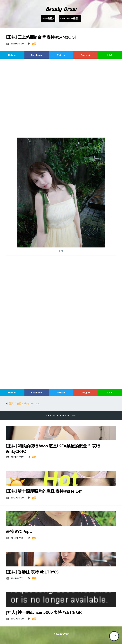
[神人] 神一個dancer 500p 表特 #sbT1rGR (44, 612)
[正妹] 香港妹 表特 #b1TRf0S (32, 572)
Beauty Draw (61, 9)
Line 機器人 (48, 18)
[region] (61, 96)
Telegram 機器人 (70, 18)
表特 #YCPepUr (20, 531)
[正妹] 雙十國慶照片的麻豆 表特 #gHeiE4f (44, 491)
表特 (34, 44)
